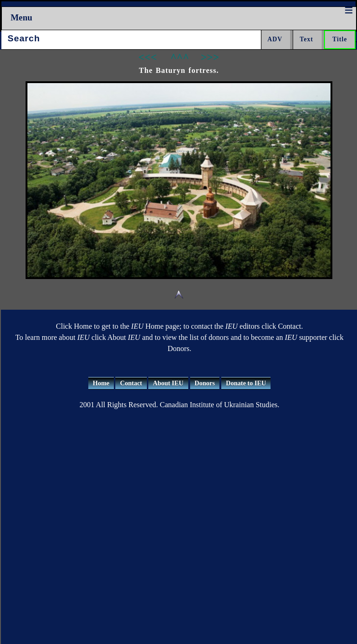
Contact (131, 383)
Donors (205, 383)
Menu (22, 17)
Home (101, 383)
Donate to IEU (246, 383)
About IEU (168, 383)
